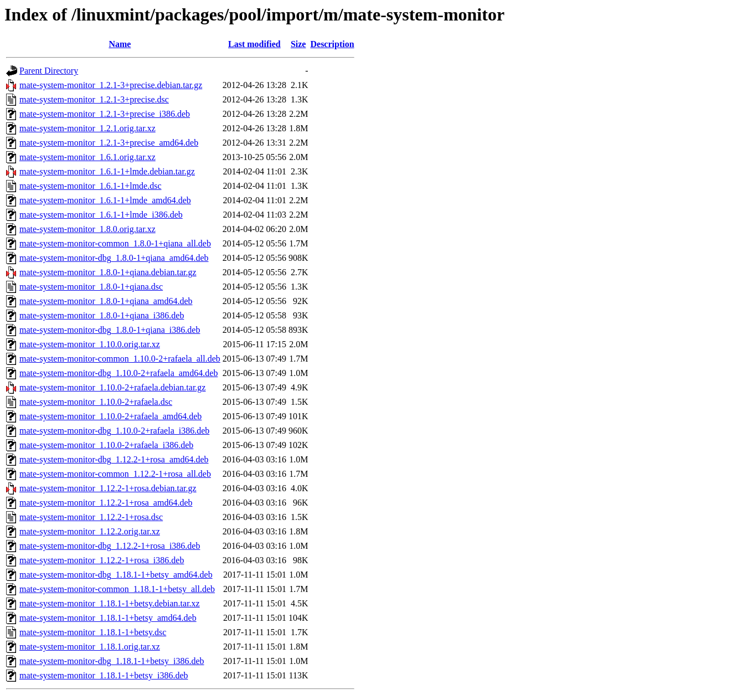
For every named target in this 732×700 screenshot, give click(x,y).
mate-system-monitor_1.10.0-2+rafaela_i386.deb (106, 445)
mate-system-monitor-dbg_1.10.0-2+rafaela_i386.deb (114, 431)
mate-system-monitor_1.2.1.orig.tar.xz (87, 128)
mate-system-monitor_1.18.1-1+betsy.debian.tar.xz (110, 603)
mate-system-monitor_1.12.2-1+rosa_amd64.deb (106, 503)
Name (120, 44)
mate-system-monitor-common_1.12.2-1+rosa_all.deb (115, 474)
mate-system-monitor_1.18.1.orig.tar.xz (90, 647)
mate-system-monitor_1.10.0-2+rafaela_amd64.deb (110, 416)
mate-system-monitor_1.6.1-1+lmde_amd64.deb (105, 200)
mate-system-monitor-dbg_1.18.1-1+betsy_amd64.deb (116, 575)
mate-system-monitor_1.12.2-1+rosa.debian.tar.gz (108, 488)
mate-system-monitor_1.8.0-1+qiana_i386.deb (102, 315)
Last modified (254, 44)
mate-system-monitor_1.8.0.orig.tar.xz (87, 229)
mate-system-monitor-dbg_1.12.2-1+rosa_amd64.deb (114, 459)
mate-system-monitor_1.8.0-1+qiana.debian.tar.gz (108, 272)
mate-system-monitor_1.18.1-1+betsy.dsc (93, 632)
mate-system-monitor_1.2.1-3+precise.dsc (94, 99)
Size (298, 44)
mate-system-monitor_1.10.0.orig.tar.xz (90, 344)
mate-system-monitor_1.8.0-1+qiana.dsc (91, 287)
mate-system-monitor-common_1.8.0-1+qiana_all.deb (115, 243)
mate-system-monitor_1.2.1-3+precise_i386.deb (105, 114)
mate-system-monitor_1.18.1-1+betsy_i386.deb (104, 675)
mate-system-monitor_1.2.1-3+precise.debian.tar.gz (111, 85)
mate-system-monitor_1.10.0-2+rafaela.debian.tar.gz (112, 387)
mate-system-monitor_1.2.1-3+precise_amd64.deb (109, 143)
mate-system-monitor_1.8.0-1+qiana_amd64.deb (106, 301)
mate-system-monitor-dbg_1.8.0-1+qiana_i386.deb (110, 330)
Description (332, 44)
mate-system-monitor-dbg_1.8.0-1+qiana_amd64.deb (114, 258)
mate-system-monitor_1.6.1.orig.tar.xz (87, 157)
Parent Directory (49, 71)
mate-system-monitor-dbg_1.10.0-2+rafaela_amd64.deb (118, 373)
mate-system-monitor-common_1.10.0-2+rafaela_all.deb (120, 359)
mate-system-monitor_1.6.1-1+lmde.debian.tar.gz (107, 171)
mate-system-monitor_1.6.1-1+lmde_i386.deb (101, 215)
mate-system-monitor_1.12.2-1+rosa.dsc (91, 517)
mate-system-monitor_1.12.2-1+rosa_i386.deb (102, 560)
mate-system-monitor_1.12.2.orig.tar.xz (90, 531)
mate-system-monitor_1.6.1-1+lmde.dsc (91, 186)
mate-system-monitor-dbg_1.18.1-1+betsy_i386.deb (112, 661)
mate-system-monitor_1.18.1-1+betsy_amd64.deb (108, 618)
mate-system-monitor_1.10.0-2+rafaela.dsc (96, 402)
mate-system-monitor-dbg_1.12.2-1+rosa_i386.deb (110, 546)
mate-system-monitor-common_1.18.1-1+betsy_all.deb (117, 589)
